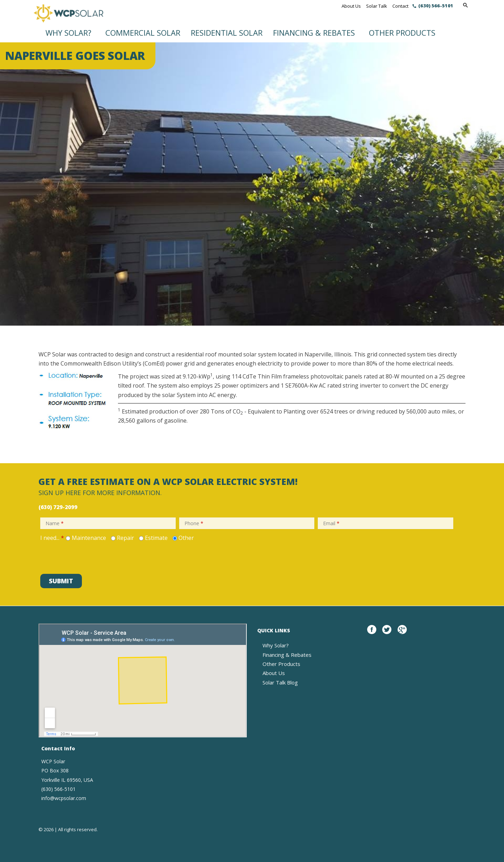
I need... (52, 538)
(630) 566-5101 (436, 6)
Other (186, 538)
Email (331, 523)
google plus (402, 633)
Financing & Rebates (314, 33)
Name (55, 523)
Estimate (156, 538)
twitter (387, 633)
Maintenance (89, 538)
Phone (194, 523)
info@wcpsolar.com (64, 798)
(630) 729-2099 (58, 507)
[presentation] (92, 557)
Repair (125, 538)
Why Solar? (68, 33)
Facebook (372, 633)
